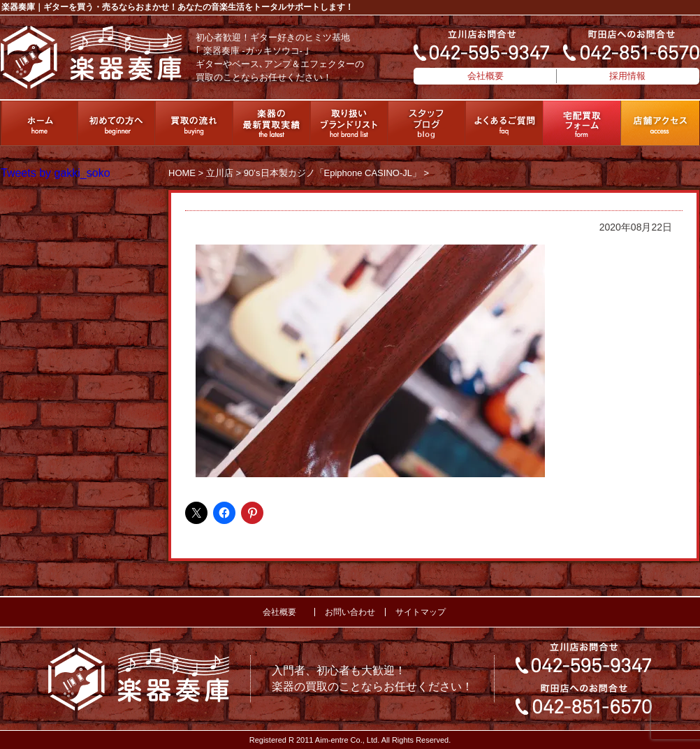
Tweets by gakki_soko (56, 173)
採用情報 (627, 76)
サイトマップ (421, 612)
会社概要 (486, 76)
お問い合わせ (350, 612)
